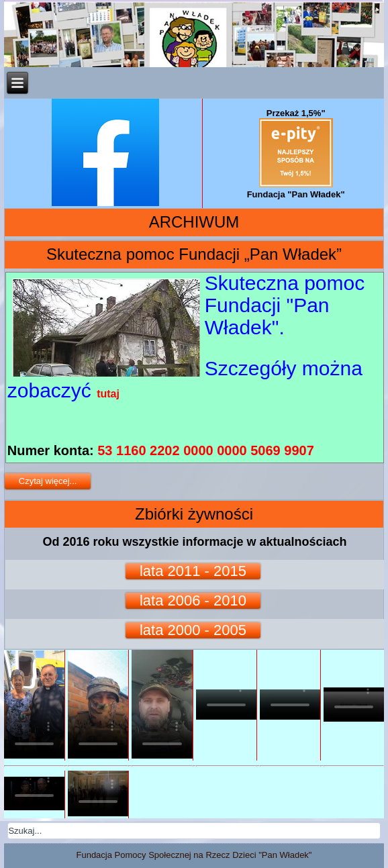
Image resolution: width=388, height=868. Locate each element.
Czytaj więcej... (48, 481)
